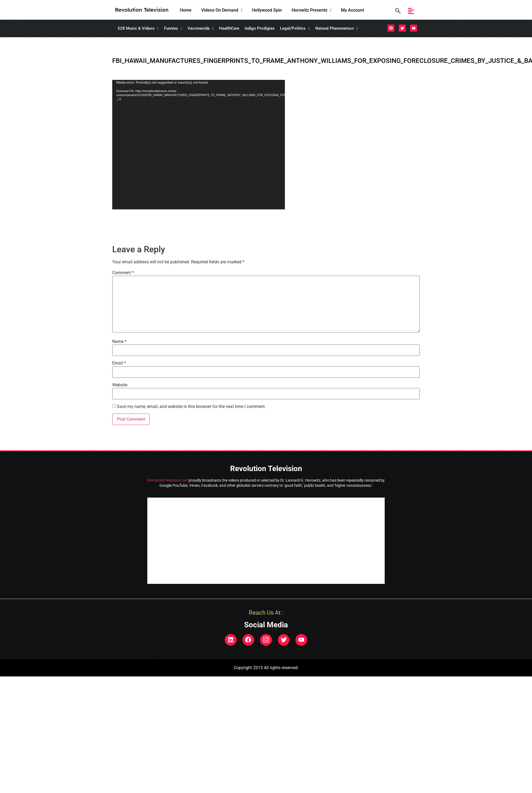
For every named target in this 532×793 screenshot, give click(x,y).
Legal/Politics (295, 28)
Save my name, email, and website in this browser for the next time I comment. (191, 407)
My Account (352, 10)
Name (119, 342)
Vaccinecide (201, 28)
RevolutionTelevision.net (168, 480)
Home (186, 10)
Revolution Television (142, 10)
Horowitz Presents (311, 10)
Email (119, 363)
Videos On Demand (222, 10)
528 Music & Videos (138, 28)
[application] (199, 145)
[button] (222, 10)
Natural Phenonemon (337, 28)
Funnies (173, 28)
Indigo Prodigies (260, 28)
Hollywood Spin (267, 10)
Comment (123, 273)
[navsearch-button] (397, 11)
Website (120, 385)
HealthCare (229, 28)
